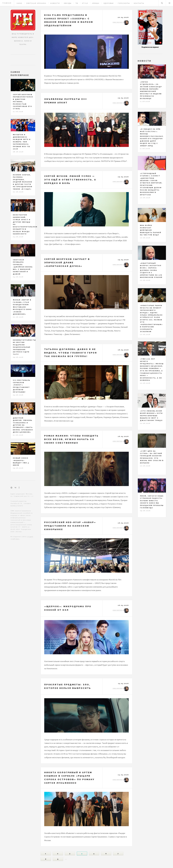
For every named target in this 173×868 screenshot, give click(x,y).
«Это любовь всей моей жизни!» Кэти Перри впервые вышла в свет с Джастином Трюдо (151, 416)
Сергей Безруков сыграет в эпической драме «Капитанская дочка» (67, 263)
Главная (7, 3)
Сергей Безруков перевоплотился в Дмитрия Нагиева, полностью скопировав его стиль (23, 102)
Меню (169, 3)
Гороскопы (124, 3)
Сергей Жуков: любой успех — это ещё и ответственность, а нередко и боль (70, 180)
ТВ (77, 3)
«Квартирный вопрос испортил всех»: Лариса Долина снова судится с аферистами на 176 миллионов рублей (151, 270)
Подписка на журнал (150, 47)
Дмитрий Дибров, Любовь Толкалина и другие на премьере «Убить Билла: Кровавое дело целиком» (23, 425)
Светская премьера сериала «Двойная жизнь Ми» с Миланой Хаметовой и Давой (23, 267)
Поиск (162, 3)
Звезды (68, 3)
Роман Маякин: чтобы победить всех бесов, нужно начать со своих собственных (71, 439)
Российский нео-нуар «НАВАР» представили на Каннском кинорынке (70, 526)
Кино (20, 3)
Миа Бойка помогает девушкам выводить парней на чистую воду (151, 230)
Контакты (139, 3)
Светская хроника (36, 3)
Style (85, 3)
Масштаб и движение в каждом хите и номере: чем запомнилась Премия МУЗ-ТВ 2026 (22, 142)
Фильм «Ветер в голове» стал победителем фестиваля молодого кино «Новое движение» (22, 307)
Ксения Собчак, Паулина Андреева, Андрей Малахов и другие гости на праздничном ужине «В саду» (23, 182)
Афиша (96, 3)
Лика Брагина (118, 22)
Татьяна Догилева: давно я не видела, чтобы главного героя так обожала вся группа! (71, 353)
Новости (55, 3)
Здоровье (109, 3)
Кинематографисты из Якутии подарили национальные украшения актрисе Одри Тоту (24, 347)
